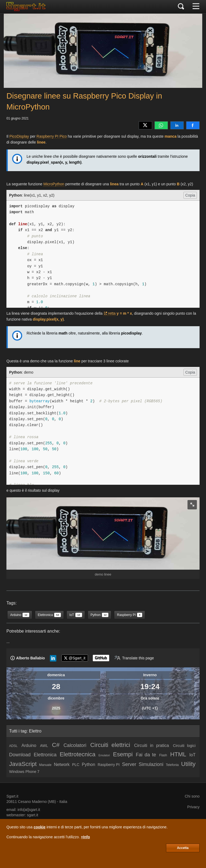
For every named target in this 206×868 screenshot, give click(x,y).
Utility (188, 764)
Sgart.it (12, 796)
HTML (178, 754)
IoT (192, 755)
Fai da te (146, 755)
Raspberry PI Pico (52, 136)
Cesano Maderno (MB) (37, 802)
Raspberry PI (109, 765)
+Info (85, 837)
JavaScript (23, 764)
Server (129, 764)
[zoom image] (192, 505)
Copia (190, 195)
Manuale (45, 765)
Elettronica (45, 755)
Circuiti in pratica (152, 745)
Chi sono (192, 796)
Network (62, 764)
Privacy (193, 807)
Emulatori (104, 755)
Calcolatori (75, 745)
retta (112, 313)
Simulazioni (151, 764)
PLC (76, 765)
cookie (39, 827)
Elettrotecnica (77, 754)
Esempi (123, 754)
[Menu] (196, 7)
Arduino (29, 745)
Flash (163, 755)
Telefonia (172, 765)
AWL (44, 746)
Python (89, 764)
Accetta (183, 848)
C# (56, 745)
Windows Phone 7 (24, 772)
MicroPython (54, 184)
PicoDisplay (19, 136)
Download (20, 755)
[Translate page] (134, 658)
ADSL (13, 746)
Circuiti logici (184, 746)
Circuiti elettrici (110, 745)
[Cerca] (181, 7)
